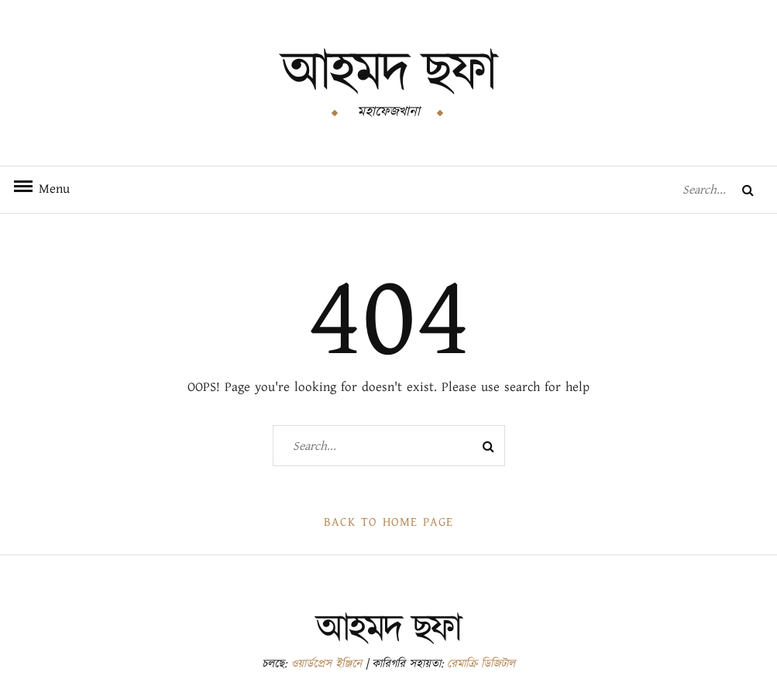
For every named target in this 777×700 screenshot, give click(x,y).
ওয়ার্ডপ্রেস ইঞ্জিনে (326, 664)
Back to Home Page (388, 522)
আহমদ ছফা (389, 73)
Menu (46, 189)
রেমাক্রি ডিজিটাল (481, 664)
